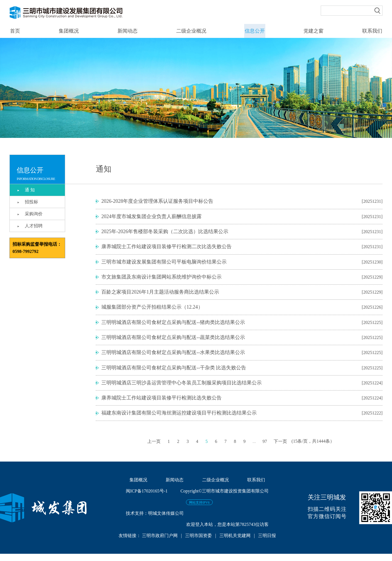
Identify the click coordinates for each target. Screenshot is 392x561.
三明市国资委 (199, 543)
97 (265, 449)
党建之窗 (314, 31)
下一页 (280, 449)
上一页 (154, 449)
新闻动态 (127, 31)
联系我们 (373, 31)
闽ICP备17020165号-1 (147, 498)
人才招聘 (34, 226)
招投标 (32, 202)
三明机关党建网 (235, 543)
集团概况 (68, 31)
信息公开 (255, 31)
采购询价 (34, 214)
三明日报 (267, 543)
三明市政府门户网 (160, 543)
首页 (14, 31)
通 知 (30, 190)
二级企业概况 (191, 31)
